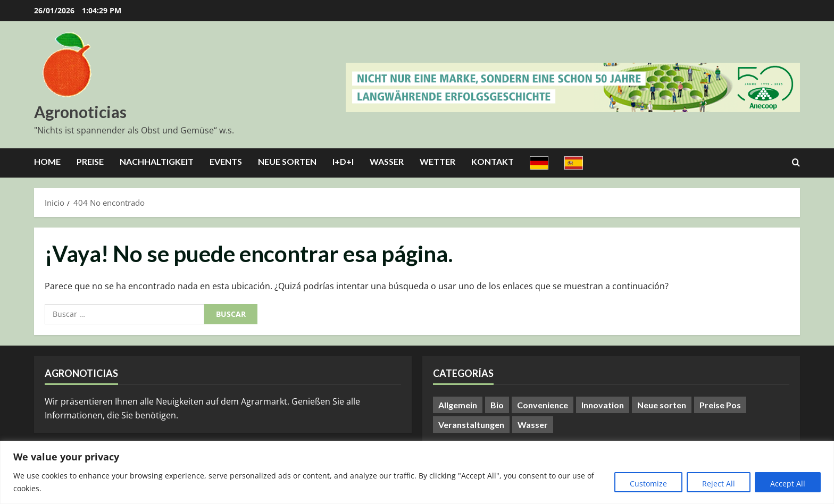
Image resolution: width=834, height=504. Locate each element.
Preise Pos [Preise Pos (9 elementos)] (720, 405)
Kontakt (493, 161)
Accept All (788, 484)
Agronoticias (80, 112)
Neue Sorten (287, 161)
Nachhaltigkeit (157, 161)
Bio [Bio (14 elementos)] (497, 405)
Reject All (719, 484)
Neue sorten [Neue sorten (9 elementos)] (662, 405)
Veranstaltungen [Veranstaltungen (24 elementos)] (471, 425)
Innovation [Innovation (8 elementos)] (603, 405)
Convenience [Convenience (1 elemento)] (543, 405)
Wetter (437, 161)
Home (47, 161)
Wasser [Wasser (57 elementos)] (533, 425)
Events (226, 161)
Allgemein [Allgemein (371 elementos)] (458, 405)
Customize (648, 484)
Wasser (387, 161)
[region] (417, 472)
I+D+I (343, 161)
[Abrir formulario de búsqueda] (796, 163)
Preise (90, 161)
